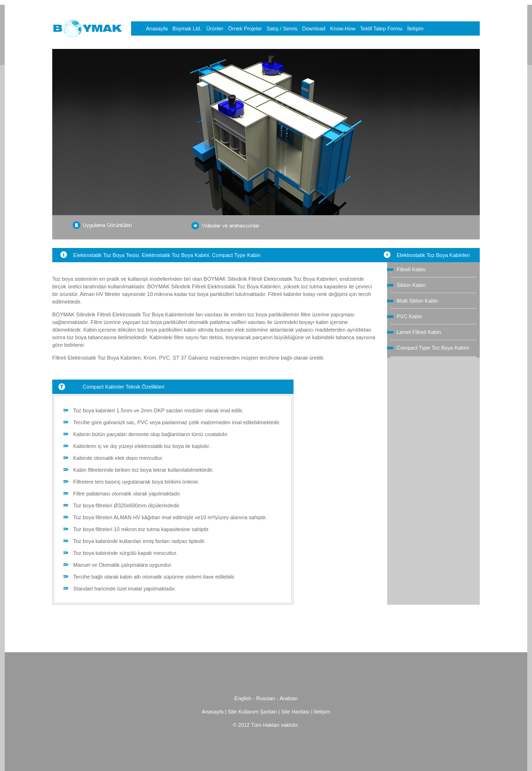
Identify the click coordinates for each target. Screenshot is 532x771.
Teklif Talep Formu (381, 29)
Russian (266, 698)
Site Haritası (296, 712)
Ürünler (215, 29)
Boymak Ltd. (187, 29)
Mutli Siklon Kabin (417, 301)
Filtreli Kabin (411, 269)
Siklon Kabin (411, 285)
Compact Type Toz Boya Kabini (433, 348)
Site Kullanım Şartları (252, 712)
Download (314, 29)
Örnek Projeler (245, 29)
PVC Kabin (409, 316)
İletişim (415, 29)
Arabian (289, 698)
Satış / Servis (282, 29)
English (243, 698)
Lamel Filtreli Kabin (419, 332)
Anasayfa (157, 29)
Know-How (343, 29)
